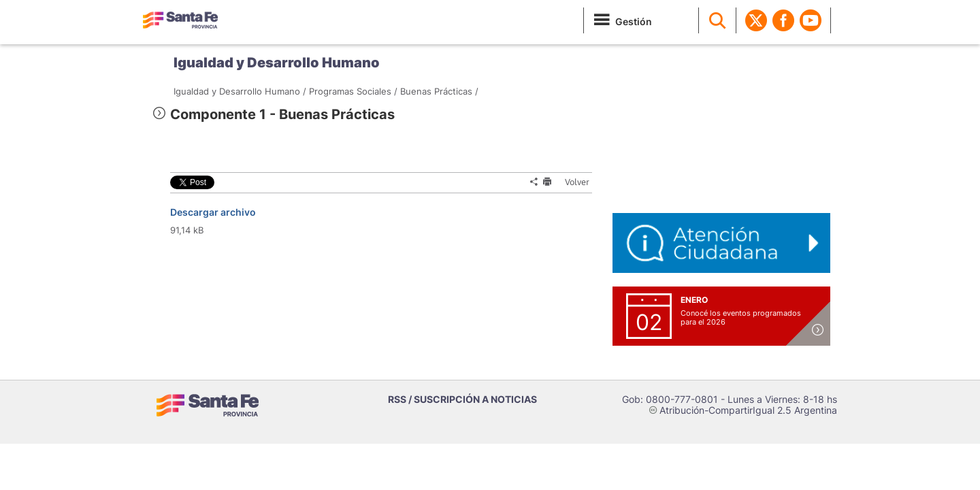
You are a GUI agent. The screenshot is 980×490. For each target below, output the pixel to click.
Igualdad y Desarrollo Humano (277, 63)
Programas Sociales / (353, 91)
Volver (573, 182)
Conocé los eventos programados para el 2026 (741, 317)
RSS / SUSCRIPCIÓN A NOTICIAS (462, 399)
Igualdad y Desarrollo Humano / (240, 91)
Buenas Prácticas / (439, 91)
